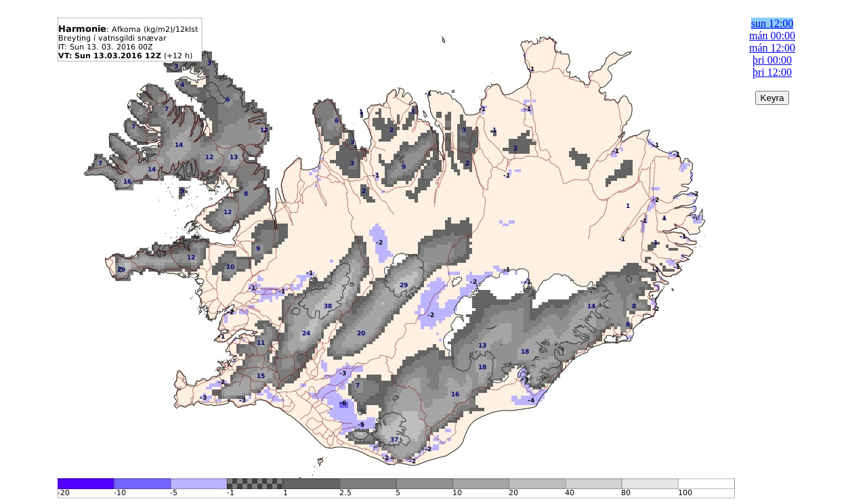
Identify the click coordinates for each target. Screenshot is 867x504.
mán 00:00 (772, 36)
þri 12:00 (772, 72)
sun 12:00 (773, 23)
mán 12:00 (772, 48)
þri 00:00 (772, 60)
